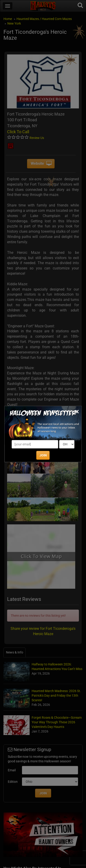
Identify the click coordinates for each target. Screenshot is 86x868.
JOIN (43, 455)
